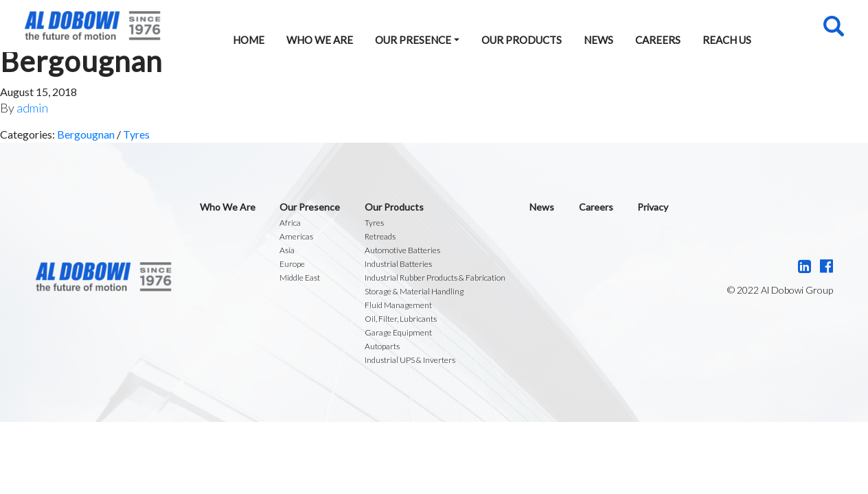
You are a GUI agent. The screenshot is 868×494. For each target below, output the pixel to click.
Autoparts (382, 346)
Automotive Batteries (402, 250)
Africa (290, 223)
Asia (287, 250)
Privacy (653, 207)
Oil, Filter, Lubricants (401, 319)
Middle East (300, 278)
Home (249, 40)
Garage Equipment (398, 332)
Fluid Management (398, 305)
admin (32, 108)
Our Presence (413, 40)
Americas (296, 236)
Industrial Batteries (398, 264)
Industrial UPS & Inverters (410, 360)
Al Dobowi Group (92, 26)
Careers (658, 40)
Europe (292, 264)
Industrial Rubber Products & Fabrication (435, 278)
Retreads (380, 236)
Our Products (522, 40)
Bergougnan (86, 134)
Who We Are (320, 40)
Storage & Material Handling (414, 291)
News (598, 40)
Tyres (136, 134)
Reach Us (727, 40)
